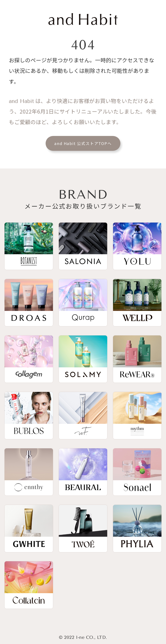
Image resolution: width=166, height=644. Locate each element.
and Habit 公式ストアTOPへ (83, 143)
